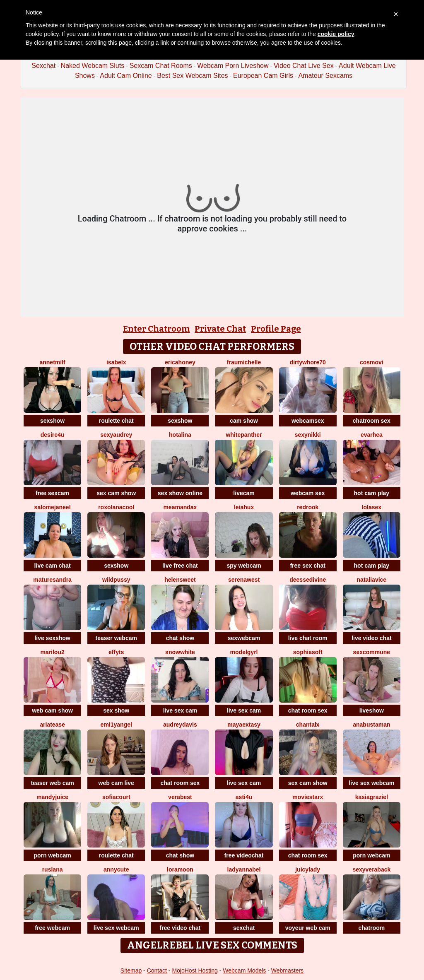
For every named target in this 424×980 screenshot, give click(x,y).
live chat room (308, 638)
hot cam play (372, 493)
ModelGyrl (244, 652)
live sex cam (180, 710)
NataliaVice (372, 580)
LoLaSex (372, 507)
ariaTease (52, 725)
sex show (116, 710)
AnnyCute (116, 869)
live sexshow (52, 638)
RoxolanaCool (116, 507)
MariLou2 (52, 652)
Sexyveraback (371, 869)
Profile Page (276, 329)
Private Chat (220, 329)
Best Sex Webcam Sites (192, 76)
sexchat (244, 928)
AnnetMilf (52, 362)
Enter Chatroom (156, 329)
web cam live (116, 783)
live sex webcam (371, 783)
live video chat (371, 638)
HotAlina (180, 435)
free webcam (52, 928)
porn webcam (52, 855)
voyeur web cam (308, 928)
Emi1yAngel (116, 725)
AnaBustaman (371, 725)
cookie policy (336, 34)
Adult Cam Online (126, 76)
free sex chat (308, 566)
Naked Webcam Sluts (93, 66)
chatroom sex (372, 421)
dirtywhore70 (308, 362)
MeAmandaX (180, 507)
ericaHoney (180, 362)
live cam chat (53, 566)
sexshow (52, 421)
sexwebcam (244, 638)
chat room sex (308, 710)
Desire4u (53, 435)
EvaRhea (372, 435)
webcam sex (308, 493)
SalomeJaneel (53, 507)
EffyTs (116, 652)
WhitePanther (244, 435)
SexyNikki (308, 435)
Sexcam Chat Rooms (161, 66)
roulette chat (116, 421)
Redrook (308, 507)
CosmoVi (372, 362)
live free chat (180, 566)
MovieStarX (308, 797)
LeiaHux (244, 507)
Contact (157, 970)
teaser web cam (52, 783)
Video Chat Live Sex (304, 66)
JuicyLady (308, 869)
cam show (244, 421)
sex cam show (116, 493)
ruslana (53, 869)
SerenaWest (244, 580)
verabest (180, 797)
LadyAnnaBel (244, 869)
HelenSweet (180, 580)
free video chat (180, 928)
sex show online (180, 493)
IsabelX (116, 362)
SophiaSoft (308, 652)
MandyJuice (52, 797)
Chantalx (308, 725)
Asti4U (244, 797)
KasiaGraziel (372, 797)
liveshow (372, 710)
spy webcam (244, 566)
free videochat (244, 855)
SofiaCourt (116, 797)
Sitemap (131, 970)
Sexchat (43, 66)
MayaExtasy (244, 725)
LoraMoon (180, 869)
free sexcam (52, 493)
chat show (180, 638)
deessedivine (308, 580)
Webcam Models (244, 970)
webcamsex (308, 421)
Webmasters (287, 970)
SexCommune (372, 652)
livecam (244, 493)
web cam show (52, 710)
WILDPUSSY (116, 580)
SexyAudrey (116, 435)
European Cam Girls (263, 76)
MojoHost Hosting (195, 970)
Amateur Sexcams (325, 76)
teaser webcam (116, 638)
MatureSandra (52, 580)
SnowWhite (180, 652)
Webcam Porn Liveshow (233, 66)
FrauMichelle (244, 362)
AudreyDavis (180, 725)
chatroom (371, 928)
